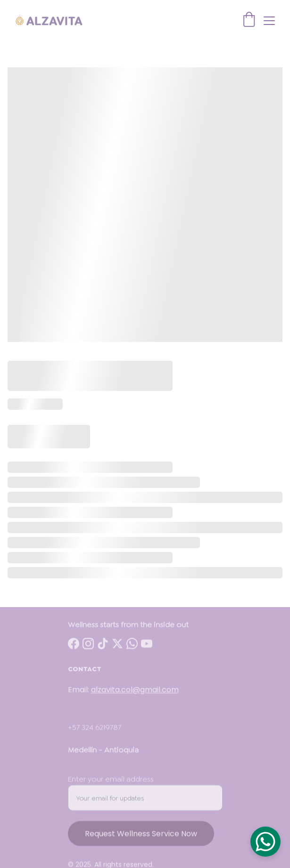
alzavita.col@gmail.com (135, 694)
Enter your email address (111, 789)
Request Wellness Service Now (141, 843)
